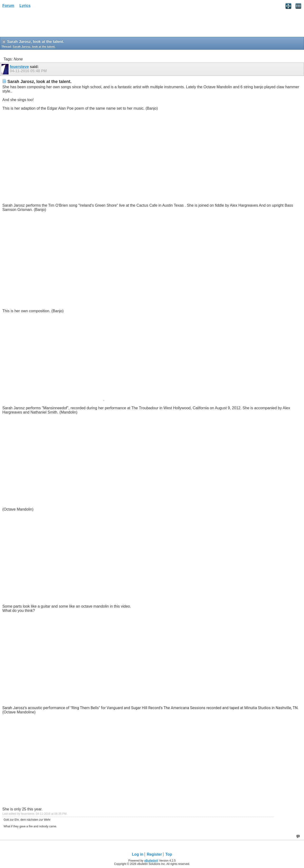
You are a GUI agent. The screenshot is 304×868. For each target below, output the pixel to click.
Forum (8, 6)
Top (169, 854)
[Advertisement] (38, 24)
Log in (138, 854)
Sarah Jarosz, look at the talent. (34, 47)
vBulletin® (151, 861)
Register (154, 854)
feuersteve (19, 67)
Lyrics (25, 6)
